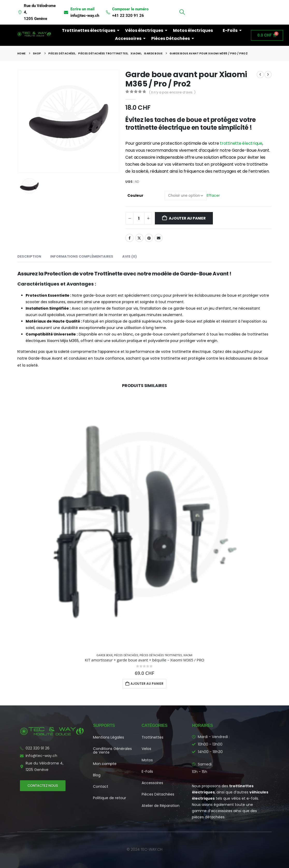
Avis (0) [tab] (129, 256)
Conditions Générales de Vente (112, 750)
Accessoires (129, 38)
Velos (146, 749)
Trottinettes (153, 737)
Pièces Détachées (172, 38)
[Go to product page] (144, 522)
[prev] (260, 75)
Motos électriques (193, 30)
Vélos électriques (145, 30)
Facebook (129, 238)
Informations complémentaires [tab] (82, 256)
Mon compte (105, 764)
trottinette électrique (241, 143)
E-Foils (231, 30)
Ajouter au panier (187, 218)
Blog (97, 775)
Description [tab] (29, 256)
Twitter (139, 238)
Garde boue (105, 655)
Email (158, 238)
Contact (101, 786)
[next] (268, 75)
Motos (147, 760)
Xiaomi (188, 655)
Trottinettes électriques (90, 30)
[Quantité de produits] (139, 218)
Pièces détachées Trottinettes (161, 655)
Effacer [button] (213, 195)
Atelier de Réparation (161, 806)
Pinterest (149, 238)
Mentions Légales (109, 737)
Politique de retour (110, 798)
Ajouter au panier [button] (147, 684)
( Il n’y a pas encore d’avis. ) (172, 92)
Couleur (135, 195)
